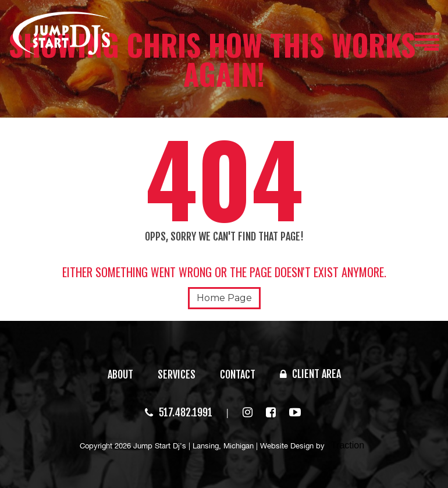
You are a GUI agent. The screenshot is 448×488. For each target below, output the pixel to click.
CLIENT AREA (310, 374)
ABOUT (120, 374)
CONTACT (238, 374)
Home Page (224, 298)
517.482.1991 (179, 412)
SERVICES (177, 374)
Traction (348, 445)
